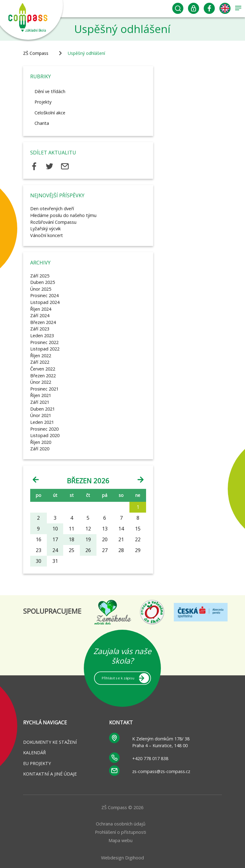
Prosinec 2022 (44, 342)
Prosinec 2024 (44, 295)
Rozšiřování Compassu (53, 222)
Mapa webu (120, 840)
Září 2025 (40, 276)
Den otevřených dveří (52, 209)
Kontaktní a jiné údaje (50, 774)
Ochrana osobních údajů (121, 824)
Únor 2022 (41, 382)
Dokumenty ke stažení (50, 742)
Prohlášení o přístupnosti (120, 832)
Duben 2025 (43, 282)
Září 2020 (40, 449)
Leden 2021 (42, 422)
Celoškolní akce (50, 113)
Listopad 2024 (45, 302)
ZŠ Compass (36, 53)
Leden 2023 (42, 336)
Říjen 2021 (41, 395)
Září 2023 (40, 329)
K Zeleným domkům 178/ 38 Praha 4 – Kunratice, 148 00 (161, 742)
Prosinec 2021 (44, 389)
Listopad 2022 (45, 349)
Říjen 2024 (41, 309)
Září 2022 (40, 362)
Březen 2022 (43, 376)
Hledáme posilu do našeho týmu (63, 215)
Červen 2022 (43, 369)
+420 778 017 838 (150, 758)
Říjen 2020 (41, 442)
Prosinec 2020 (44, 429)
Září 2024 (40, 315)
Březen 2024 (43, 322)
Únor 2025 (41, 289)
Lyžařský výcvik (45, 229)
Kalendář (35, 753)
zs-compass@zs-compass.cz (161, 771)
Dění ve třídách (50, 91)
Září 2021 (40, 402)
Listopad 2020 (45, 435)
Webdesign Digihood (122, 858)
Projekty (43, 102)
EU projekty (37, 763)
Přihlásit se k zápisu (118, 678)
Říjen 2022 (41, 356)
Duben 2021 (43, 409)
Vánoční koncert (47, 235)
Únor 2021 (41, 415)
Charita (42, 123)
